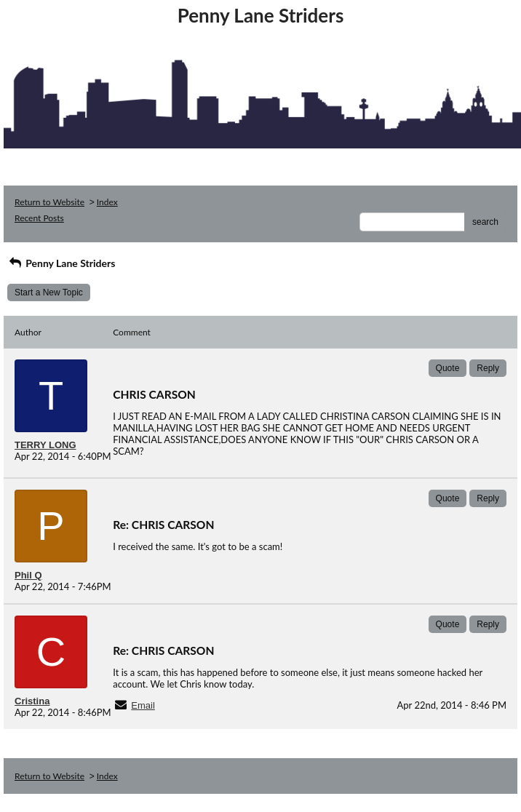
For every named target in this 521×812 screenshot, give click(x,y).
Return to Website (49, 202)
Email (143, 705)
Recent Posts (39, 218)
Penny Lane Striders (61, 263)
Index (107, 202)
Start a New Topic (49, 292)
